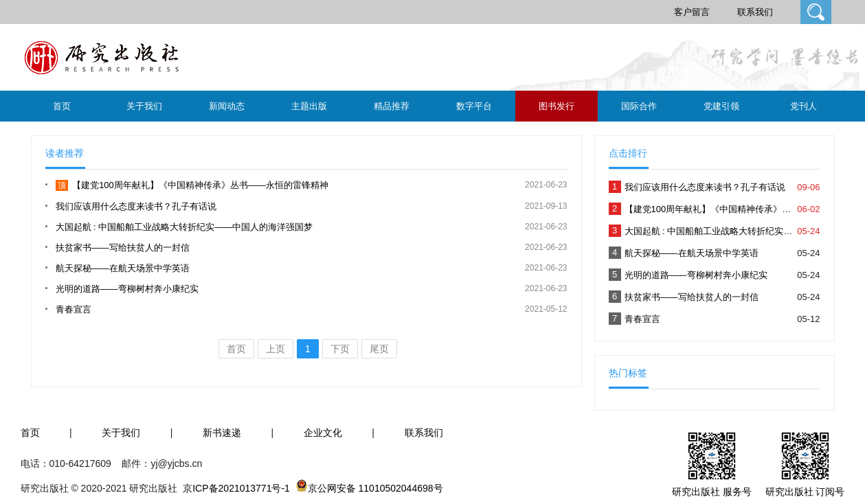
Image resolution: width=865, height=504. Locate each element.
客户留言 (692, 12)
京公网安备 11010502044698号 (375, 488)
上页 (276, 349)
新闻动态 (227, 106)
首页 (62, 106)
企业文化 (323, 433)
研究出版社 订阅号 (805, 492)
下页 (340, 349)
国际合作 (639, 106)
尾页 (379, 349)
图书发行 (557, 106)
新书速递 (222, 433)
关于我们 (144, 106)
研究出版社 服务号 (712, 492)
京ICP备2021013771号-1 (236, 488)
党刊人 (804, 106)
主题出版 (309, 106)
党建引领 (721, 106)
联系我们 (755, 12)
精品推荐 (392, 106)
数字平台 (474, 106)
